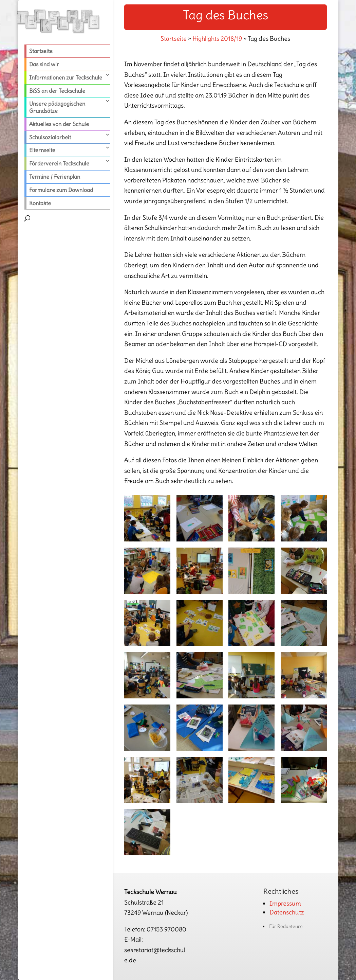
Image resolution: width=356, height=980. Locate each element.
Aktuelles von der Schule (59, 124)
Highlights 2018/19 (217, 39)
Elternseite (42, 150)
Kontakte (40, 203)
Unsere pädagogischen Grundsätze (57, 107)
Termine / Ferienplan (55, 177)
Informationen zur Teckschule (66, 77)
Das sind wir (44, 64)
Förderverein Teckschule (59, 163)
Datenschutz (287, 912)
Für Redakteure (286, 926)
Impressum (285, 903)
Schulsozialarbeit (50, 137)
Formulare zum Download (61, 190)
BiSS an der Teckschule (57, 91)
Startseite (41, 51)
